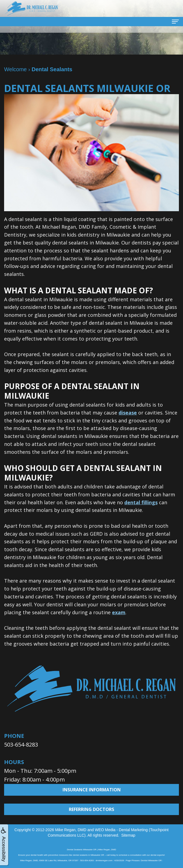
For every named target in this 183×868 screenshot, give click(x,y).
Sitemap (128, 835)
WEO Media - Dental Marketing (121, 830)
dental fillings (141, 502)
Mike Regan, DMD (71, 830)
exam (119, 612)
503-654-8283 (21, 745)
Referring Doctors (91, 809)
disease (128, 413)
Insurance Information (92, 790)
